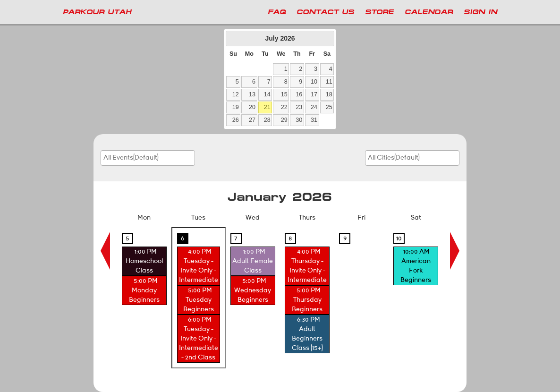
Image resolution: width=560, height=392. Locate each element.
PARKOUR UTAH (97, 12)
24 (314, 107)
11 (329, 82)
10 (314, 82)
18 (329, 94)
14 (267, 94)
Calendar (429, 12)
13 (252, 94)
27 (252, 120)
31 (314, 120)
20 (252, 107)
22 (284, 107)
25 (329, 107)
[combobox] (148, 158)
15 (284, 94)
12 (236, 94)
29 (284, 120)
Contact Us (325, 12)
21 (267, 107)
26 (236, 120)
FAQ (277, 12)
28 (267, 120)
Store (379, 12)
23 (299, 107)
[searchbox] (136, 158)
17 (314, 94)
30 (299, 120)
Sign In (480, 12)
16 (299, 94)
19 (236, 107)
